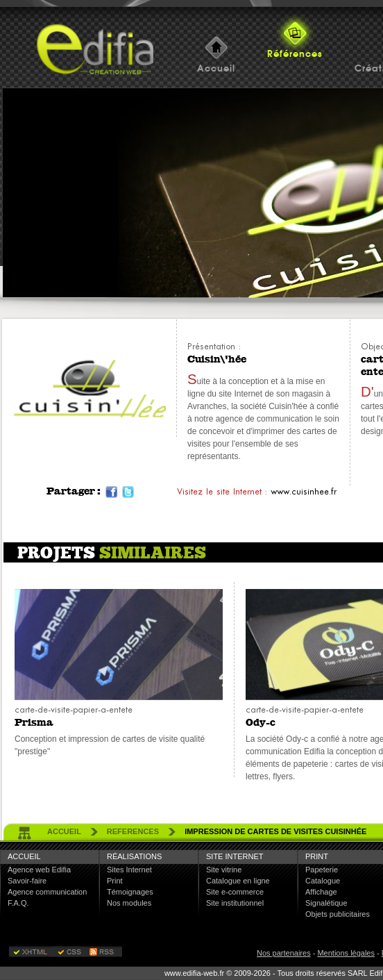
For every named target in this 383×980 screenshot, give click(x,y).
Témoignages (130, 892)
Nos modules (129, 903)
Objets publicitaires (338, 914)
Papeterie (322, 870)
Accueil (216, 68)
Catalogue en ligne (238, 881)
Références (295, 54)
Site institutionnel (235, 903)
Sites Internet (129, 870)
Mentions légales (346, 953)
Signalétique (326, 903)
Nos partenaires (284, 953)
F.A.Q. (18, 903)
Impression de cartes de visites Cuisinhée (275, 831)
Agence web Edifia (39, 870)
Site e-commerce (235, 892)
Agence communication (47, 892)
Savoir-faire (27, 881)
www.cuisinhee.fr (304, 491)
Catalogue (323, 881)
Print (115, 881)
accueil (64, 831)
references (133, 831)
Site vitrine (224, 870)
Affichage (321, 892)
